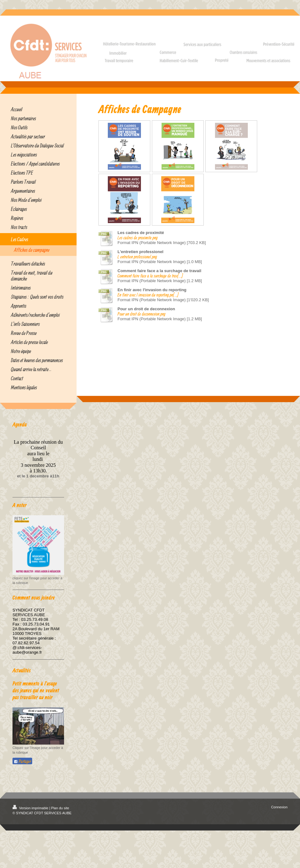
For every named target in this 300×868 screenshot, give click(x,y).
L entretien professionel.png (137, 257)
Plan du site (60, 808)
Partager (22, 761)
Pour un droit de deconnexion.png (141, 314)
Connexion (279, 807)
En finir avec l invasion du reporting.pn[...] (148, 295)
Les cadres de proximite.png (137, 238)
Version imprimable (31, 808)
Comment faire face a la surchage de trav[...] (150, 276)
